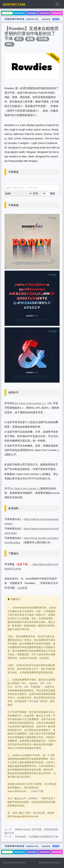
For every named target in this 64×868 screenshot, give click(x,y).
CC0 (10, 687)
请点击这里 (39, 813)
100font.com (20, 863)
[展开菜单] (57, 4)
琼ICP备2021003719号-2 (50, 863)
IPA (26, 687)
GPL (49, 683)
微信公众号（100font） (27, 798)
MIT (42, 683)
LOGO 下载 (37, 791)
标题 (30, 39)
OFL (9, 44)
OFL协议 (33, 701)
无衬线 (43, 39)
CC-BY (18, 687)
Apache (33, 683)
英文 (19, 39)
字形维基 (35, 687)
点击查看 (22, 588)
